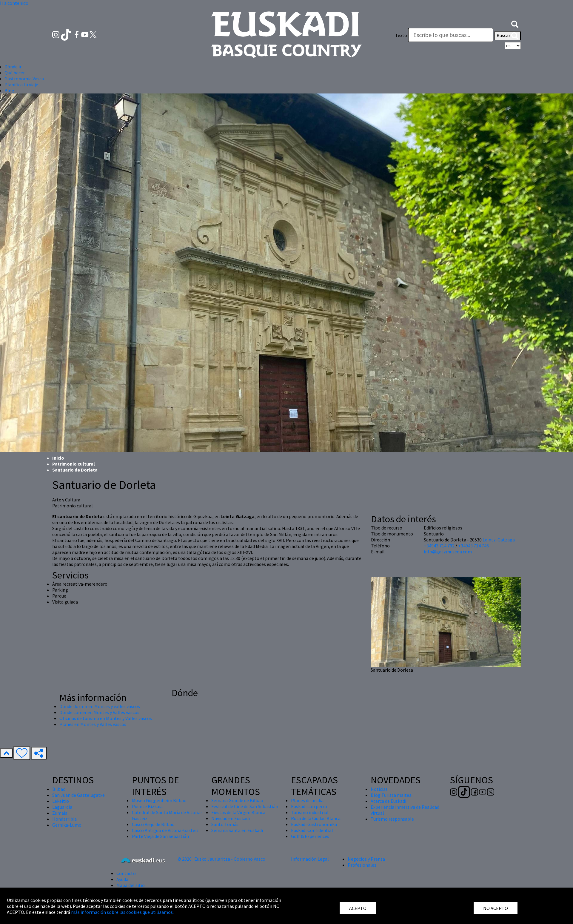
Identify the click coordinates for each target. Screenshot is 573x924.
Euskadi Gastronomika (314, 824)
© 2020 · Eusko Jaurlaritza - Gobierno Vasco (221, 859)
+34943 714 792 (439, 546)
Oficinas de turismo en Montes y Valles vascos (106, 718)
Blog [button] (9, 90)
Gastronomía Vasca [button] (24, 79)
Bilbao (59, 789)
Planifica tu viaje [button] (21, 85)
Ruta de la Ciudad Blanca (316, 818)
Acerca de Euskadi (388, 801)
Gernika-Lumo (67, 825)
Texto (401, 35)
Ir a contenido (14, 3)
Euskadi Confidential (312, 830)
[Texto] (451, 35)
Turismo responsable (392, 819)
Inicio (58, 458)
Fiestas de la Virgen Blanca (238, 812)
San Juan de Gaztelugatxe (78, 795)
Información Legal (310, 859)
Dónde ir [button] (13, 67)
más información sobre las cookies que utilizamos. (122, 912)
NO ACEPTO (496, 908)
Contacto (126, 873)
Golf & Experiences (310, 836)
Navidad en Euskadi (231, 818)
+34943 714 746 (473, 546)
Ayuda (122, 879)
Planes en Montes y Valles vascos (93, 724)
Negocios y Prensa (366, 859)
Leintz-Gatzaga (499, 540)
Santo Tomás (225, 824)
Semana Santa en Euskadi (237, 830)
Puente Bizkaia (147, 806)
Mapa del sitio (131, 885)
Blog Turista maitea (391, 795)
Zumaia (60, 813)
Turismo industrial (310, 812)
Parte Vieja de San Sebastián (160, 836)
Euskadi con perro (309, 806)
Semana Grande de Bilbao (237, 800)
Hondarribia (64, 819)
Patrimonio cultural (74, 464)
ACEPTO (358, 908)
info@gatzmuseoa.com (448, 552)
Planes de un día (307, 800)
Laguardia (62, 807)
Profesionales (362, 865)
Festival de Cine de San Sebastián (245, 806)
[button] (515, 23)
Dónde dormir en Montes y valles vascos (100, 706)
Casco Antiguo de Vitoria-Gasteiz (165, 830)
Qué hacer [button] (15, 73)
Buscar (507, 36)
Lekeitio (61, 801)
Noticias (379, 789)
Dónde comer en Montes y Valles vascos (99, 712)
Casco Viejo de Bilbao (153, 824)
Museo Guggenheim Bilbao (159, 800)
